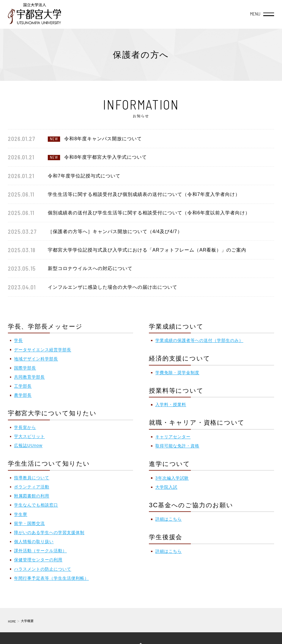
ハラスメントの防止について (43, 569)
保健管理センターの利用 (38, 560)
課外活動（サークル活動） (40, 551)
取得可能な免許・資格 (177, 446)
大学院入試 (166, 487)
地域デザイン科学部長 (36, 359)
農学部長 (23, 395)
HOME (12, 621)
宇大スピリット (29, 436)
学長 (18, 340)
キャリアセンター (173, 437)
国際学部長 (25, 368)
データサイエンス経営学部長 (43, 350)
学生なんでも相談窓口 (36, 505)
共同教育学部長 (29, 377)
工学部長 (23, 386)
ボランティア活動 (32, 487)
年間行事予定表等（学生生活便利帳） (51, 578)
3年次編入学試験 (172, 478)
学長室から (25, 427)
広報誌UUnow (28, 445)
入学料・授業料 (171, 404)
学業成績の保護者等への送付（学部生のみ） (199, 340)
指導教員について (32, 478)
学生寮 (21, 514)
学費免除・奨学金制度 (177, 373)
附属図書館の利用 (32, 496)
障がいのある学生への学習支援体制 (49, 532)
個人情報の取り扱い (34, 541)
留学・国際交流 (29, 523)
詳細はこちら (169, 519)
